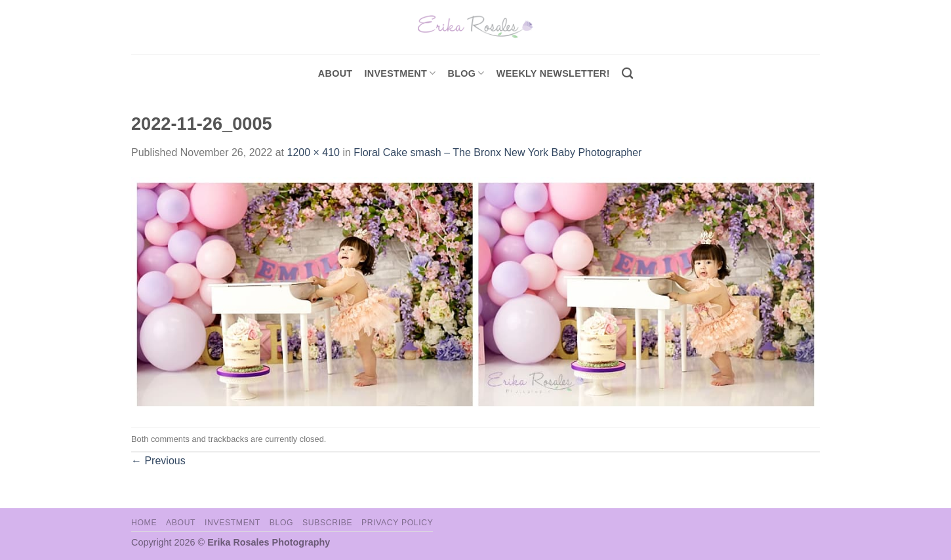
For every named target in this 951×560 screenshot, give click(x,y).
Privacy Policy (397, 523)
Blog (466, 73)
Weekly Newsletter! (553, 73)
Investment (233, 523)
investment (400, 73)
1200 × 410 (313, 152)
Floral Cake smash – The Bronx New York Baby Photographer (497, 152)
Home (144, 523)
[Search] (627, 74)
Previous (158, 461)
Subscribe (327, 523)
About (335, 73)
